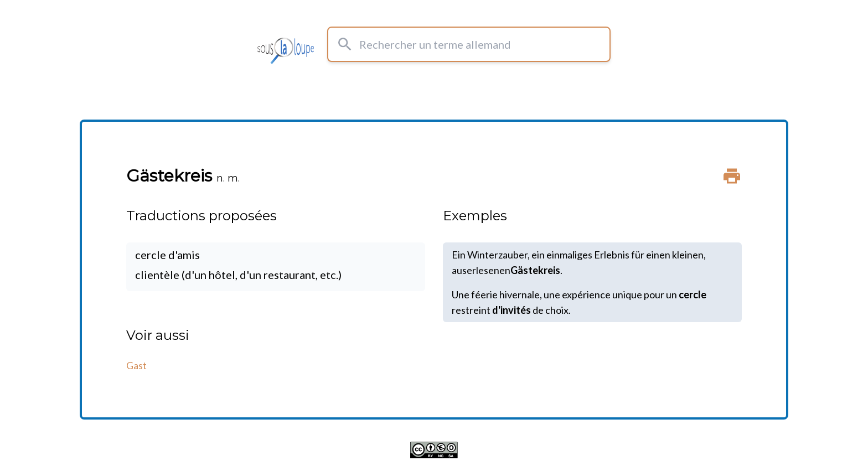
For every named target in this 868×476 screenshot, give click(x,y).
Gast (136, 365)
